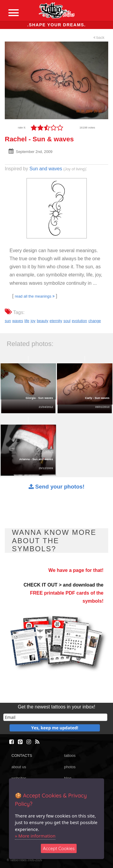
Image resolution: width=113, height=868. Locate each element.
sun (8, 321)
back (99, 37)
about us (19, 767)
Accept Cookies (59, 848)
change (95, 321)
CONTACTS (22, 756)
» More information (35, 836)
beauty (42, 321)
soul (67, 321)
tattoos (70, 756)
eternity (56, 321)
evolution (79, 321)
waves (18, 321)
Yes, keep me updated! (55, 728)
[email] (55, 717)
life (27, 321)
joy (33, 321)
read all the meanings (35, 296)
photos (70, 767)
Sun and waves (46, 169)
